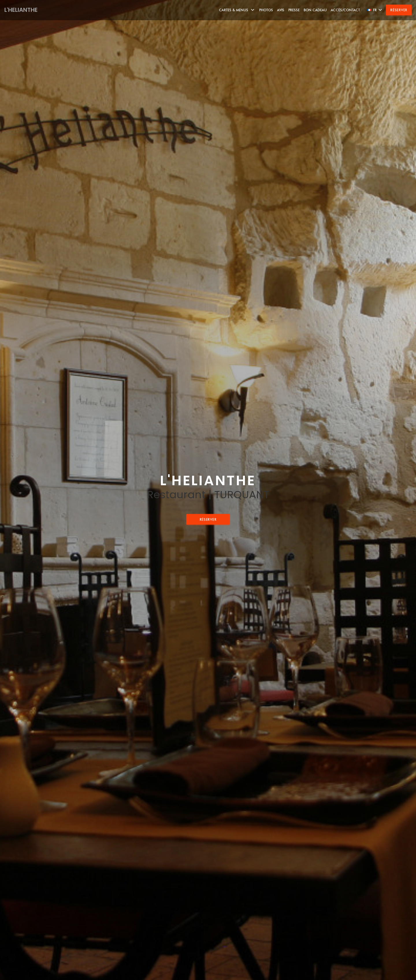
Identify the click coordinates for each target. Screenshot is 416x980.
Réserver (399, 10)
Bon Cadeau (315, 10)
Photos (266, 10)
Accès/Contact (345, 10)
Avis (281, 10)
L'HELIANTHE (21, 10)
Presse (294, 10)
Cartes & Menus (237, 10)
